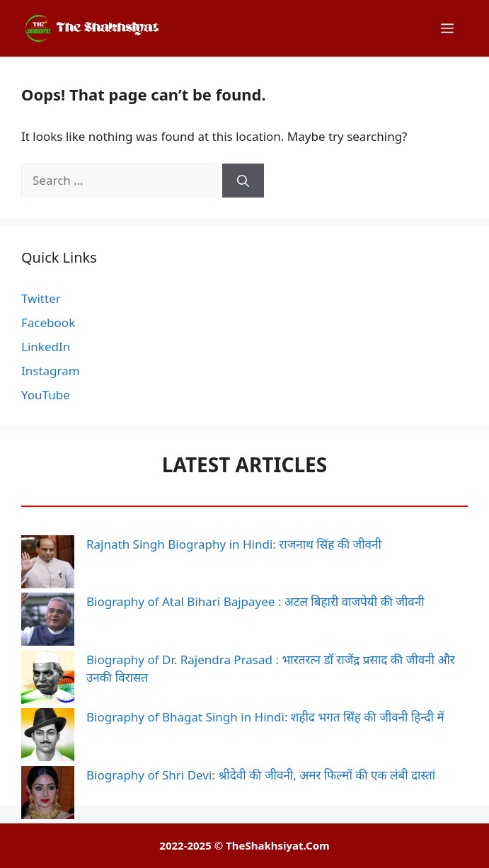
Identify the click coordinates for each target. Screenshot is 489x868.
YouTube (46, 395)
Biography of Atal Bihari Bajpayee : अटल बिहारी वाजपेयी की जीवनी (255, 601)
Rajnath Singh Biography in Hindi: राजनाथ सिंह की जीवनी (234, 544)
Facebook (48, 322)
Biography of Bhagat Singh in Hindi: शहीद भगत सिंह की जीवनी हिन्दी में (265, 717)
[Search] (243, 181)
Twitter (41, 298)
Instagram (51, 371)
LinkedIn (46, 347)
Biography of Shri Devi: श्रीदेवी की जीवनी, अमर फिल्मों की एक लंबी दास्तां (261, 775)
